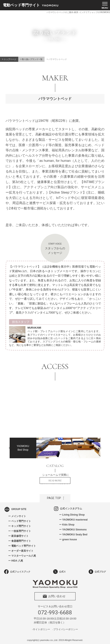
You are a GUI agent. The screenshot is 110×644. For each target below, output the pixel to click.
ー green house (68, 539)
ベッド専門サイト (21, 521)
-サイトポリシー (41, 629)
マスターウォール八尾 (24, 556)
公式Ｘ (60, 572)
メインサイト (19, 516)
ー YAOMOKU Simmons (73, 530)
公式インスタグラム (68, 509)
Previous (11, 446)
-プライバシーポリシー (65, 629)
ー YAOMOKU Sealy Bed (73, 535)
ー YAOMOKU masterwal (73, 520)
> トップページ (9, 59)
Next (99, 446)
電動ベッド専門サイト (24, 546)
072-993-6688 (55, 612)
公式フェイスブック (17, 572)
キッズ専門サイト (21, 526)
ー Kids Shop (67, 525)
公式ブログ (97, 572)
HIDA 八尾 (17, 561)
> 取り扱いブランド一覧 (32, 59)
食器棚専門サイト (21, 541)
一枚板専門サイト (21, 531)
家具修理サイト (20, 536)
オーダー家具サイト (22, 551)
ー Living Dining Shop (72, 515)
